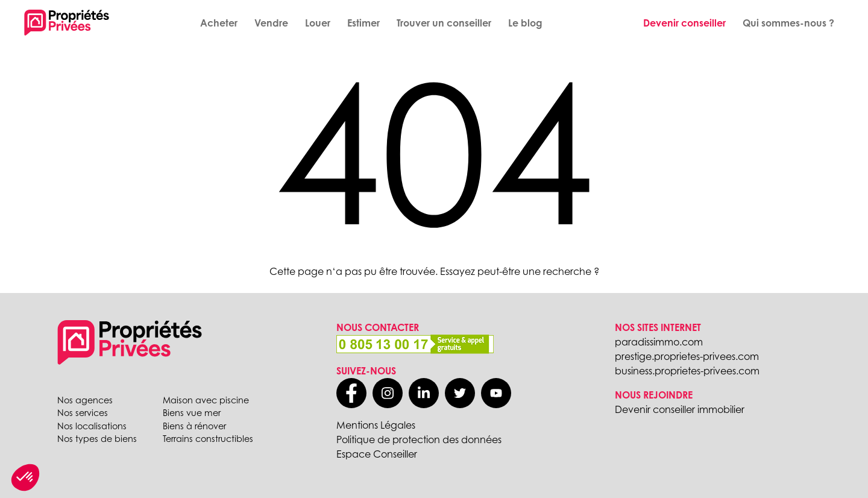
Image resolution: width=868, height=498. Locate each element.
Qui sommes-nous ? (788, 23)
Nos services (83, 413)
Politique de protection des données (419, 440)
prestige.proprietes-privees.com (687, 356)
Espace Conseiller (377, 454)
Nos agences (85, 400)
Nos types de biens (97, 439)
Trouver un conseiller (444, 23)
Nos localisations (92, 426)
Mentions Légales (376, 425)
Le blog (525, 23)
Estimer (363, 23)
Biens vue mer (192, 413)
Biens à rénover (194, 426)
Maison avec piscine (206, 400)
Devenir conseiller (684, 23)
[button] (25, 478)
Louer (318, 23)
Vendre (271, 23)
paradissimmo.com (659, 342)
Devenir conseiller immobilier (680, 409)
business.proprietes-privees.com (687, 371)
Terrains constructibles (208, 439)
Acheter (219, 23)
